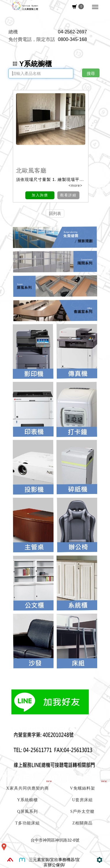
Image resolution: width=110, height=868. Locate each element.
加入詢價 (40, 195)
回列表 (55, 213)
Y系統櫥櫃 (32, 64)
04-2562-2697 (72, 32)
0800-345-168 (72, 39)
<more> (75, 186)
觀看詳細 (68, 195)
